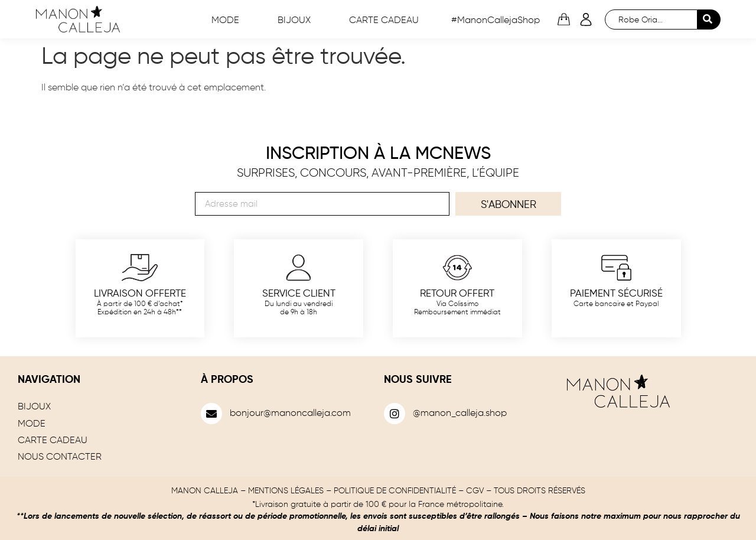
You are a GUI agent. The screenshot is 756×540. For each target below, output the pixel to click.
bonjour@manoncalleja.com (290, 414)
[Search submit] (709, 19)
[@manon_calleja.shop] (395, 414)
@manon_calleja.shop (460, 414)
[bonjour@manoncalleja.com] (211, 414)
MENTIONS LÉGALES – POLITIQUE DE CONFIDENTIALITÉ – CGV (366, 491)
